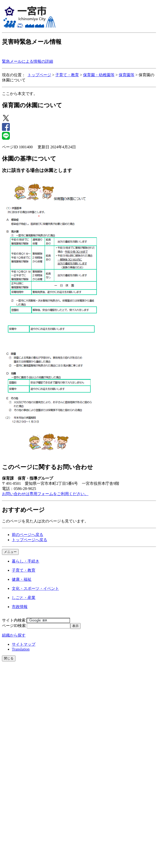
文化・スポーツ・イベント (35, 588)
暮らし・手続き (26, 561)
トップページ (39, 75)
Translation (21, 649)
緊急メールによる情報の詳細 (28, 61)
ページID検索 (14, 626)
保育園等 (127, 75)
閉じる (9, 658)
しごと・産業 (24, 598)
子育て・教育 (67, 75)
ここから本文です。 (20, 94)
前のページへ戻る (28, 535)
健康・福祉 (22, 579)
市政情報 (20, 607)
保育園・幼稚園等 (99, 75)
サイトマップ (24, 644)
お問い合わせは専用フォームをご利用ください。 (45, 494)
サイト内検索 (14, 620)
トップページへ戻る (29, 540)
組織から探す (14, 635)
